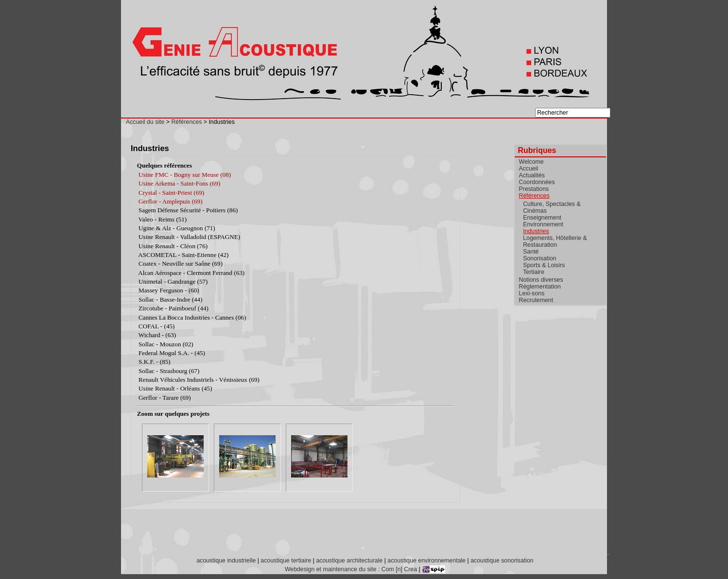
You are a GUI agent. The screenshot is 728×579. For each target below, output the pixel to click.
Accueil (529, 169)
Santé (531, 252)
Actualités (532, 175)
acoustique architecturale (349, 561)
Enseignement (542, 218)
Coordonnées (537, 182)
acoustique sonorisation (502, 561)
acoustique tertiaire (286, 561)
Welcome (531, 162)
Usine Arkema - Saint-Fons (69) (179, 183)
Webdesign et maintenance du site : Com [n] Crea (351, 569)
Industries (536, 231)
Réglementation (540, 287)
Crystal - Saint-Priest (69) (171, 193)
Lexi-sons (532, 293)
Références (186, 122)
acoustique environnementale (426, 561)
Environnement (543, 224)
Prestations (534, 189)
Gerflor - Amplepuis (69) (170, 201)
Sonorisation (539, 258)
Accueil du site (145, 122)
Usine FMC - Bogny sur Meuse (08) (185, 175)
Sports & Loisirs (544, 265)
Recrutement (536, 300)
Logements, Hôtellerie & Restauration (555, 241)
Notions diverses (541, 280)
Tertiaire (534, 272)
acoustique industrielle (226, 561)
